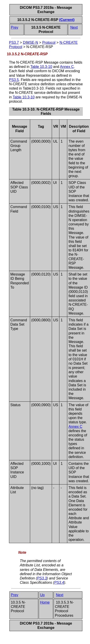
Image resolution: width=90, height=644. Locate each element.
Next (74, 27)
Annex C (67, 67)
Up (42, 595)
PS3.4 (59, 583)
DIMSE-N (31, 43)
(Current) (67, 20)
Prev (15, 27)
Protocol (49, 43)
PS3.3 (42, 578)
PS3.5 (14, 80)
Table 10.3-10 (41, 67)
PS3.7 (14, 43)
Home (45, 602)
